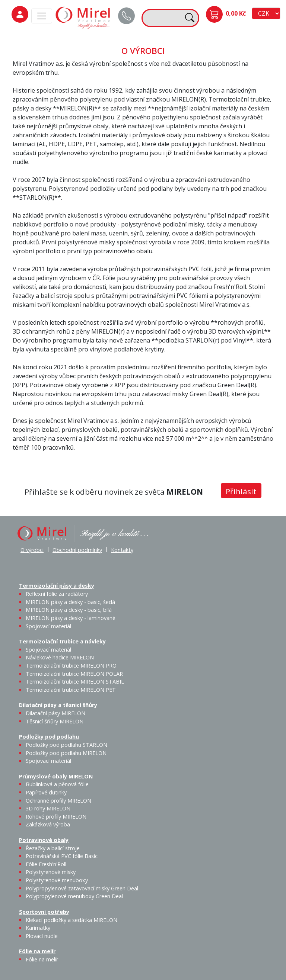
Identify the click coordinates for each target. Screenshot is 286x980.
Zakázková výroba (48, 824)
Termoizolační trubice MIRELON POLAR (74, 674)
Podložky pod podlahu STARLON (66, 745)
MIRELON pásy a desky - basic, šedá (70, 602)
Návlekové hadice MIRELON (60, 657)
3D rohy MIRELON (48, 808)
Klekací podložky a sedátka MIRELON (71, 920)
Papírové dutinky (46, 792)
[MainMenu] (42, 16)
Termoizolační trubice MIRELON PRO (71, 666)
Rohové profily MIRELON (56, 817)
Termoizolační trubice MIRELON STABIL (75, 682)
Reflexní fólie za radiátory (57, 594)
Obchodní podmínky (77, 550)
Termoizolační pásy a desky (57, 586)
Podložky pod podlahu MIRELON (66, 753)
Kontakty (122, 550)
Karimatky (38, 928)
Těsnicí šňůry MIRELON (55, 721)
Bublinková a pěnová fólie (57, 784)
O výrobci (32, 550)
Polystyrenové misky (51, 872)
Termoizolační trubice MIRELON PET (71, 690)
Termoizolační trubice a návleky (62, 641)
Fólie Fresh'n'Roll (46, 864)
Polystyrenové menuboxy (57, 880)
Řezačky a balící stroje (53, 848)
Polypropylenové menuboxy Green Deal (74, 896)
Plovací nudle (42, 936)
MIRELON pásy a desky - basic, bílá (69, 610)
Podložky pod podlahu (49, 737)
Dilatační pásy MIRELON (55, 713)
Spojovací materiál (48, 626)
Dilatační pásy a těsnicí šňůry (58, 705)
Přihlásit (241, 491)
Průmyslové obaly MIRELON (56, 776)
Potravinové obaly (44, 840)
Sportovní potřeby (44, 912)
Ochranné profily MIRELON (58, 801)
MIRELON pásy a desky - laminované (71, 618)
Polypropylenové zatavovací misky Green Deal (82, 888)
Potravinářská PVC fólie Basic (62, 856)
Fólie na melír (37, 951)
